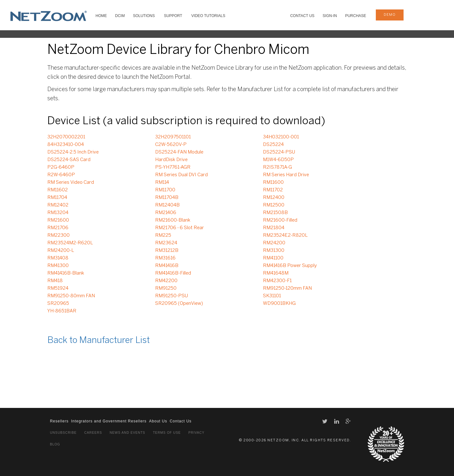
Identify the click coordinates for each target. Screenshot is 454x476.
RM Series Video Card (71, 183)
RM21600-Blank (173, 220)
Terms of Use (167, 433)
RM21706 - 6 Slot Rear (180, 228)
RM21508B (275, 213)
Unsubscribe (63, 433)
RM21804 (274, 228)
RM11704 (57, 198)
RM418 (55, 281)
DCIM (120, 16)
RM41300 (58, 266)
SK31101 (272, 296)
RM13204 (58, 213)
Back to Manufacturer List (99, 341)
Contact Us (302, 16)
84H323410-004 (66, 145)
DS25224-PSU (279, 152)
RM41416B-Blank (66, 273)
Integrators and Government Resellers (109, 421)
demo (390, 15)
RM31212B (167, 251)
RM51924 (58, 288)
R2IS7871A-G (277, 167)
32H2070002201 (66, 137)
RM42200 (166, 281)
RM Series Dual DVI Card (181, 175)
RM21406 (166, 213)
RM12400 (274, 198)
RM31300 (274, 251)
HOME (101, 16)
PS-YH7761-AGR (173, 167)
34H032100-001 (281, 137)
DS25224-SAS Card (69, 160)
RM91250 (166, 288)
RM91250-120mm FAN (287, 288)
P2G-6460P (61, 167)
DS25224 (273, 145)
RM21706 (58, 228)
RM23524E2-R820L (285, 235)
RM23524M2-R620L (70, 243)
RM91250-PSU (172, 296)
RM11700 (165, 190)
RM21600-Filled (280, 220)
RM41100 (273, 258)
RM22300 (58, 235)
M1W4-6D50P (278, 160)
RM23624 (166, 243)
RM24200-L (61, 251)
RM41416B (167, 266)
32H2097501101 (173, 137)
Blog (55, 444)
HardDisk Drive (171, 160)
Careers (93, 433)
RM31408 (58, 258)
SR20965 (58, 304)
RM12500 (274, 205)
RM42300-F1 (277, 281)
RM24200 (274, 243)
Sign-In (330, 16)
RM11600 (273, 183)
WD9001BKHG (279, 304)
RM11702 (273, 190)
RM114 (162, 183)
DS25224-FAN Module (179, 152)
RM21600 (58, 220)
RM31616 (165, 258)
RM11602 (58, 190)
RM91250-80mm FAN (71, 296)
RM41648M (276, 273)
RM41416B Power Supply (290, 266)
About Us (158, 421)
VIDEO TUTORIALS (208, 16)
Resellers (59, 421)
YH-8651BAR (62, 311)
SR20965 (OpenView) (179, 304)
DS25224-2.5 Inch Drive (73, 152)
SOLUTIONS (144, 16)
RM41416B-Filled (173, 273)
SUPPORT (173, 16)
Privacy (197, 433)
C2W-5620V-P (171, 145)
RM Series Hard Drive (286, 175)
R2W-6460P (61, 175)
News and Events (128, 433)
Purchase (356, 16)
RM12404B (167, 205)
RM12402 (58, 205)
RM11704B (167, 198)
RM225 (163, 235)
